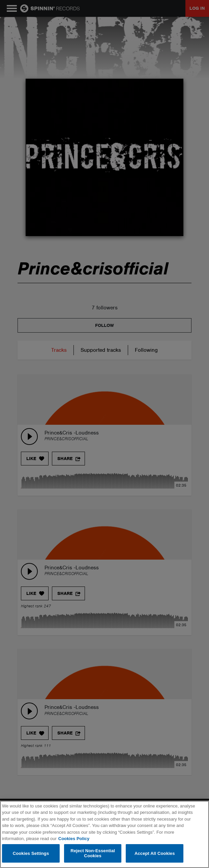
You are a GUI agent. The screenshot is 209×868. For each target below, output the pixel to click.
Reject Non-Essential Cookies (93, 853)
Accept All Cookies (155, 853)
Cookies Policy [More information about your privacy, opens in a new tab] (74, 839)
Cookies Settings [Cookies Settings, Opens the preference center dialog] (31, 853)
